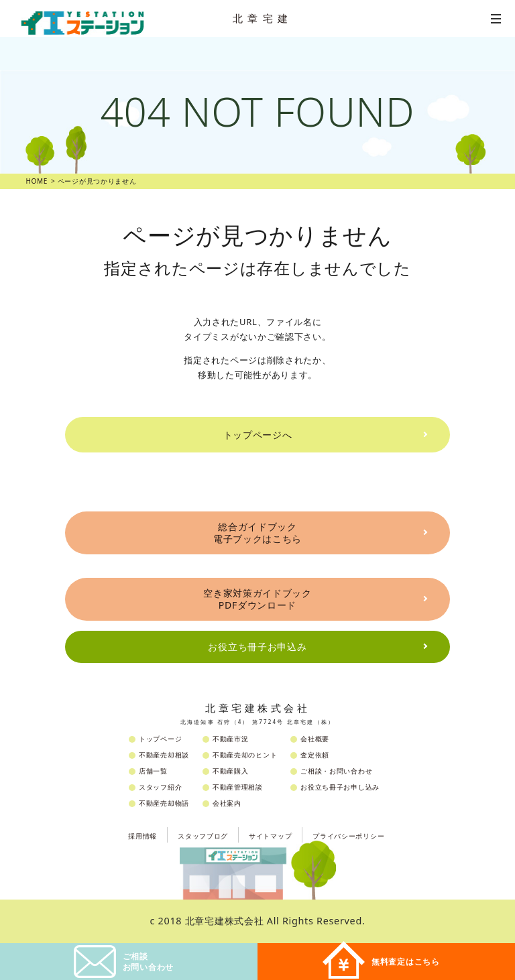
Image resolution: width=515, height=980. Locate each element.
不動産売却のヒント (245, 755)
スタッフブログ (203, 836)
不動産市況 (231, 739)
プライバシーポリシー (348, 836)
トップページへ (258, 435)
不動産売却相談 (164, 755)
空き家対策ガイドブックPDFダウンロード (257, 599)
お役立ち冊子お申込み (257, 647)
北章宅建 (263, 18)
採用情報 (142, 836)
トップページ (160, 739)
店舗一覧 (153, 771)
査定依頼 (315, 755)
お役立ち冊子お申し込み (340, 787)
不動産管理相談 (238, 787)
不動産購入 (231, 771)
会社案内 (227, 803)
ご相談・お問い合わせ (336, 771)
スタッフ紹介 (160, 787)
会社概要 (315, 739)
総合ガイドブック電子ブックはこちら (257, 533)
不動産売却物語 (164, 803)
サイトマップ (270, 836)
